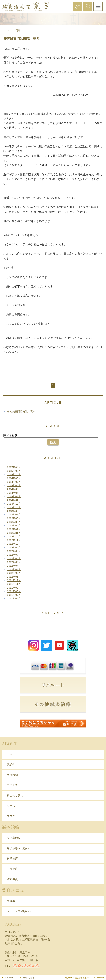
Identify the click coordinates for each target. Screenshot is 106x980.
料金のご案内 (15, 795)
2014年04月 (14, 493)
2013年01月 (14, 533)
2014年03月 (14, 496)
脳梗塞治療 (14, 838)
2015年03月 (14, 471)
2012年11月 (14, 540)
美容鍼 (11, 901)
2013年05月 (14, 522)
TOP (10, 754)
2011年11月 (14, 584)
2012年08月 (14, 551)
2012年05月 (14, 562)
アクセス (12, 785)
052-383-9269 (26, 965)
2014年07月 (14, 482)
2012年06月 (14, 558)
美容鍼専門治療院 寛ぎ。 (23, 39)
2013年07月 (14, 515)
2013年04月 (14, 526)
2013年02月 (14, 529)
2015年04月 (14, 467)
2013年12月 (14, 504)
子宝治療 (12, 869)
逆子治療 (12, 859)
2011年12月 (14, 580)
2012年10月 (14, 544)
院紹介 (11, 765)
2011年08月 (14, 591)
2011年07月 (14, 595)
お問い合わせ (28, 978)
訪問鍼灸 (12, 879)
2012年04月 (14, 566)
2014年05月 (14, 489)
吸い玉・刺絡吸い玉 (19, 911)
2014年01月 (14, 500)
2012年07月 (14, 555)
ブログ (11, 816)
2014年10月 (14, 474)
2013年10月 (14, 507)
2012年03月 (14, 569)
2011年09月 (14, 588)
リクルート (14, 806)
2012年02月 (14, 573)
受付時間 (12, 775)
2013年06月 (14, 518)
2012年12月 (14, 537)
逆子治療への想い (18, 848)
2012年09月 (14, 547)
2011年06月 (14, 598)
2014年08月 (14, 478)
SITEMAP (9, 978)
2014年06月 (14, 485)
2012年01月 (14, 577)
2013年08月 (14, 511)
